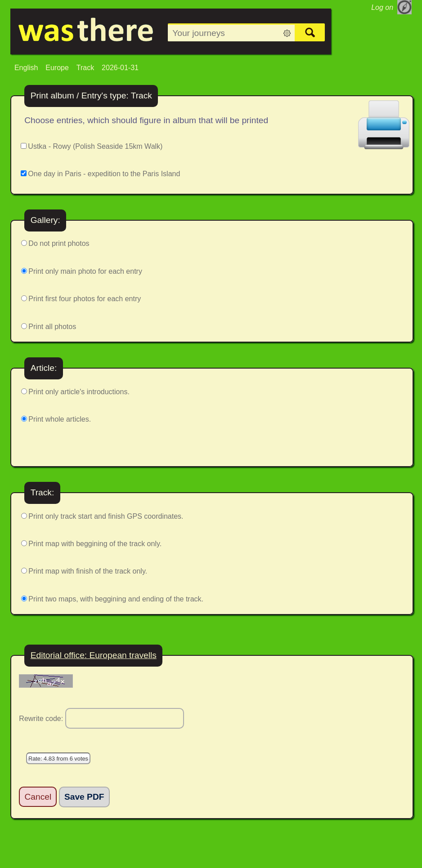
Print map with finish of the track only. (88, 571)
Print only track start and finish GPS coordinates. (106, 516)
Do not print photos (59, 243)
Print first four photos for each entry (85, 299)
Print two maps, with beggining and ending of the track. (116, 599)
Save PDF (84, 797)
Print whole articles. (60, 419)
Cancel (38, 797)
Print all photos (52, 327)
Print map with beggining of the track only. (95, 544)
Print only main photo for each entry (85, 271)
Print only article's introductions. (79, 392)
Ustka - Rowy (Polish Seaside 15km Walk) (95, 146)
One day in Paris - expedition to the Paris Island (104, 174)
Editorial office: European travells (94, 655)
